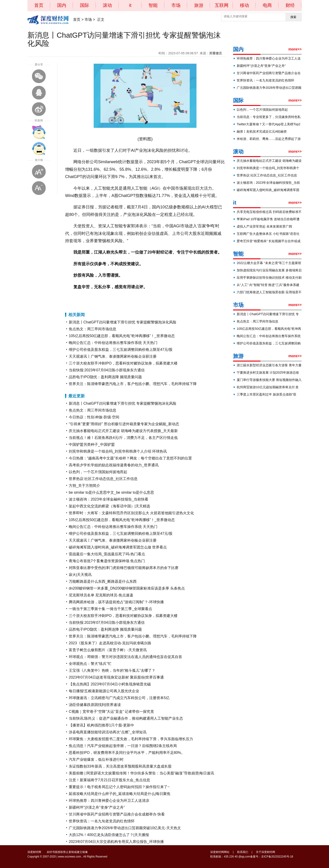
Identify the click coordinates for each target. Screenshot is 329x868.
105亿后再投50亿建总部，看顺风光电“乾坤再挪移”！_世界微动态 (122, 336)
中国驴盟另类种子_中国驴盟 (92, 444)
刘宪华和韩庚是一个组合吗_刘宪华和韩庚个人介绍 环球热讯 (118, 451)
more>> (295, 49)
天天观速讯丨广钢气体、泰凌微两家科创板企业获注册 (113, 356)
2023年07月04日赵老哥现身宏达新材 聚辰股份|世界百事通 (116, 677)
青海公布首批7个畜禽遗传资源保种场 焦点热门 (107, 561)
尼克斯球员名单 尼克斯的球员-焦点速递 (101, 595)
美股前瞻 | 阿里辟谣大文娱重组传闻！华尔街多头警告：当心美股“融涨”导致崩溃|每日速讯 (141, 773)
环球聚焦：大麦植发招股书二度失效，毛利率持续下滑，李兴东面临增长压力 (131, 739)
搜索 (293, 17)
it (130, 5)
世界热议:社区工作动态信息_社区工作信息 (103, 479)
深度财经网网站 (220, 852)
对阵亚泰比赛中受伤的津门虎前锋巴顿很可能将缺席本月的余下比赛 (124, 568)
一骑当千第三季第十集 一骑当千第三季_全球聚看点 (110, 609)
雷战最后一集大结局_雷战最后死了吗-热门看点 (107, 554)
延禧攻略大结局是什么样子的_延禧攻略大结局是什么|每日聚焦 (120, 794)
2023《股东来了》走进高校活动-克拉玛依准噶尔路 (110, 643)
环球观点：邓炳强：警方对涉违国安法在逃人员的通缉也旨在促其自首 (125, 657)
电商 (267, 5)
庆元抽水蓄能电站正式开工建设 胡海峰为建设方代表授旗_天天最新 (123, 431)
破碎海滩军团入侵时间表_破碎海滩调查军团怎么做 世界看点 (118, 547)
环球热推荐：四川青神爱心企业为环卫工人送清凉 (109, 801)
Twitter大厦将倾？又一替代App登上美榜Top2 (269, 124)
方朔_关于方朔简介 (84, 486)
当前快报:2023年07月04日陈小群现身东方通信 (107, 370)
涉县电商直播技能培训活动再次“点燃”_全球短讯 (108, 732)
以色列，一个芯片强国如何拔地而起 (98, 472)
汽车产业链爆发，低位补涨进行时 (96, 759)
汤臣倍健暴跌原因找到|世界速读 (95, 705)
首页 (39, 5)
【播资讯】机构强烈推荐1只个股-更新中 (101, 725)
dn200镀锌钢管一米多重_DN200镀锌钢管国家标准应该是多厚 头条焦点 (127, 588)
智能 (153, 5)
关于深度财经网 (265, 852)
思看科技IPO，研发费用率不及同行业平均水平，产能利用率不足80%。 (127, 753)
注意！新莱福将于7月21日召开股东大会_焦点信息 (109, 780)
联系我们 (243, 852)
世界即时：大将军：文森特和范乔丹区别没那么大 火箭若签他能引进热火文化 (131, 513)
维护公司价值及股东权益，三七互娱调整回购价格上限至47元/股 (121, 350)
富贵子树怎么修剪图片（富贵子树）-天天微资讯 (108, 650)
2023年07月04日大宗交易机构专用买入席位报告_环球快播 (116, 842)
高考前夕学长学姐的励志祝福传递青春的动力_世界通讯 (114, 465)
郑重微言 (216, 53)
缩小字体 (39, 188)
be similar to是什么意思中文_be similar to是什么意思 (111, 492)
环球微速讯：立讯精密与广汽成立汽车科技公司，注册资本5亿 (119, 698)
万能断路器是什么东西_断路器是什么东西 (103, 581)
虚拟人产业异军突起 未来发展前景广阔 (264, 226)
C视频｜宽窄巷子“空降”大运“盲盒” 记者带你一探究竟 (111, 712)
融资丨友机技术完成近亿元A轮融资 (262, 131)
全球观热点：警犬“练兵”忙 (90, 664)
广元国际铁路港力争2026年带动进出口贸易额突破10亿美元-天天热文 (125, 828)
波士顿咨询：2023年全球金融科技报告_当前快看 (109, 499)
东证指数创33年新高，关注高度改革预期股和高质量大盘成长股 (120, 766)
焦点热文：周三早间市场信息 (93, 329)
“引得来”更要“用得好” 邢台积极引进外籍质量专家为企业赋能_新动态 (124, 424)
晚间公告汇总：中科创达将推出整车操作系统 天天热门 (113, 343)
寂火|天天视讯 (80, 575)
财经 (290, 5)
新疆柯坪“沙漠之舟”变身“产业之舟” (97, 807)
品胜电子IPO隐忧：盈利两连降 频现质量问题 (105, 377)
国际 (85, 5)
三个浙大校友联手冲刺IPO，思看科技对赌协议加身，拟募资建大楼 (123, 363)
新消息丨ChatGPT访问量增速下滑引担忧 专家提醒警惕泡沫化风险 (123, 322)
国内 (62, 5)
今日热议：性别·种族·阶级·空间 (94, 417)
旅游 (199, 5)
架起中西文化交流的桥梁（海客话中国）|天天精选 (109, 506)
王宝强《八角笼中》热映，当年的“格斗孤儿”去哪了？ (112, 670)
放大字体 (39, 172)
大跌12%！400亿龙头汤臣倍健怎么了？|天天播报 (109, 835)
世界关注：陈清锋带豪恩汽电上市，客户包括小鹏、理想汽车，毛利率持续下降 (133, 384)
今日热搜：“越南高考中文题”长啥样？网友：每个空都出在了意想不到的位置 (130, 458)
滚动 (107, 5)
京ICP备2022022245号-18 (277, 857)
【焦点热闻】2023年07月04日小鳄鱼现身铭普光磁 (110, 684)
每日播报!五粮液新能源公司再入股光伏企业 (104, 691)
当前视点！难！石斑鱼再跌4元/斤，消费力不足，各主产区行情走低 (123, 438)
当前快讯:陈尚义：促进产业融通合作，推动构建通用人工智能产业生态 (126, 718)
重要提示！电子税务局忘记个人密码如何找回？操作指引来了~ (119, 787)
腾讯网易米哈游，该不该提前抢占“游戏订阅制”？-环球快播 (116, 602)
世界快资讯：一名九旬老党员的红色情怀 (102, 821)
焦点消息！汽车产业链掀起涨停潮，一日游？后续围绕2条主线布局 (123, 746)
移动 (244, 5)
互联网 (222, 5)
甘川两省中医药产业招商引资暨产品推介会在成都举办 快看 (117, 814)
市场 (176, 5)
